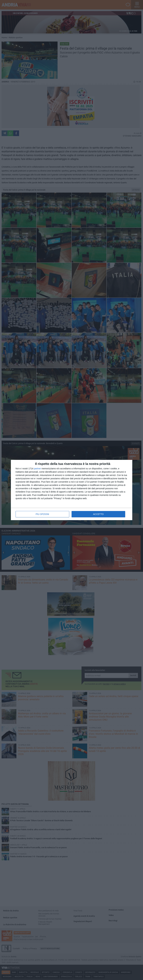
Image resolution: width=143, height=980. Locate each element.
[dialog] (72, 490)
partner (37, 469)
